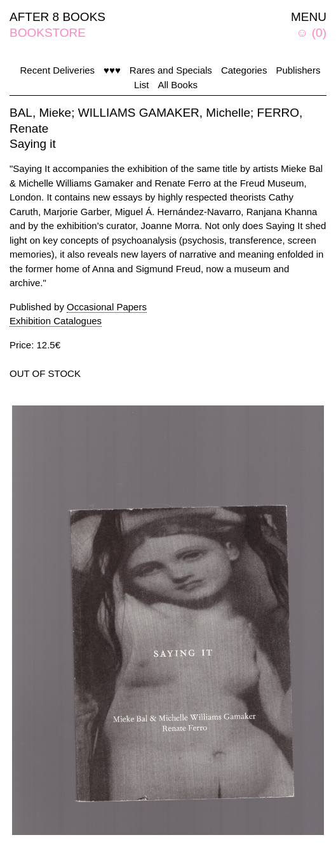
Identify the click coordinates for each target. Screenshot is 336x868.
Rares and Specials (171, 70)
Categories (244, 70)
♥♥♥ (112, 70)
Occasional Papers (107, 307)
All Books (178, 85)
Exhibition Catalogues (56, 321)
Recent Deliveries (58, 70)
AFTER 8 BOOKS (57, 17)
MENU (309, 17)
